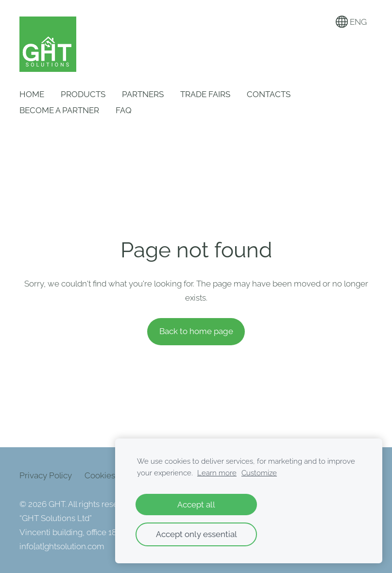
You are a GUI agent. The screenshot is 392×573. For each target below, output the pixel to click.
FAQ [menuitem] (124, 110)
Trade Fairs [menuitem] (205, 94)
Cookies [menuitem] (100, 475)
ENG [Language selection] (351, 22)
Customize (259, 473)
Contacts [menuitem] (269, 94)
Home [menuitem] (32, 94)
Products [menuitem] (83, 94)
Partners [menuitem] (143, 94)
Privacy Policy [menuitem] (46, 475)
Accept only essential (196, 534)
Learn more (217, 473)
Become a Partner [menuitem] (59, 110)
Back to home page (196, 331)
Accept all (196, 505)
